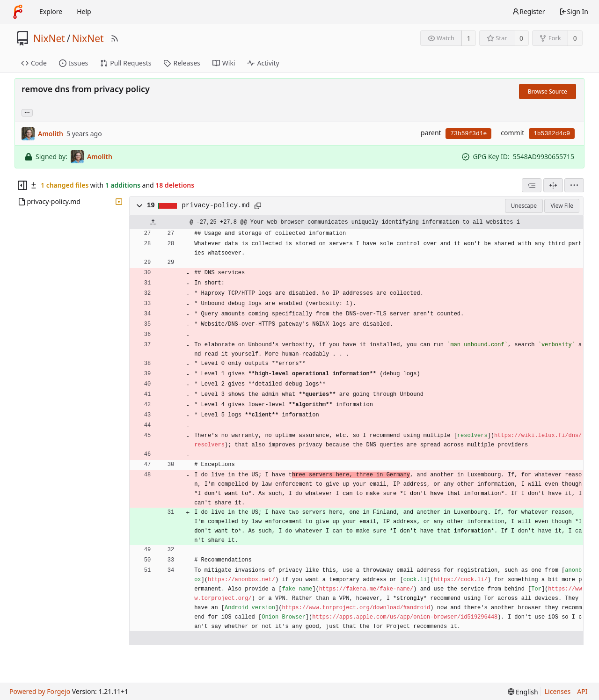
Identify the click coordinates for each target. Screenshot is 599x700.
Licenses (558, 691)
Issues (73, 63)
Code (34, 63)
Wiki (224, 63)
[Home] (18, 12)
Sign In (574, 11)
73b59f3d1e (468, 134)
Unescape (524, 206)
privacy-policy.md (215, 205)
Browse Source (548, 91)
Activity (263, 63)
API (582, 691)
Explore (51, 11)
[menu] (574, 185)
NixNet (49, 38)
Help (84, 11)
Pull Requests (126, 63)
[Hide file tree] (22, 185)
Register (528, 11)
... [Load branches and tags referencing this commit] (27, 112)
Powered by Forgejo (40, 691)
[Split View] (553, 185)
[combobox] (532, 185)
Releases (182, 63)
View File (562, 206)
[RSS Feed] (115, 38)
